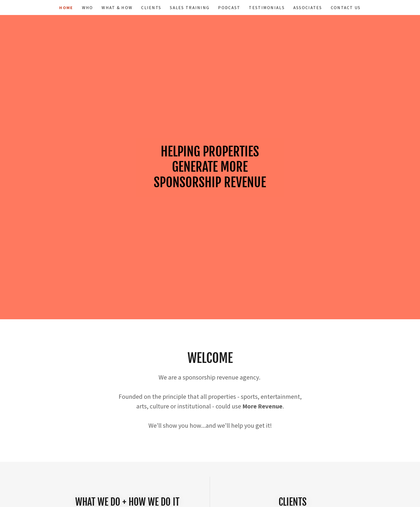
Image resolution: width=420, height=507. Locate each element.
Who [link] (88, 7)
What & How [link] (117, 7)
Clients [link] (151, 7)
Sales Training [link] (190, 7)
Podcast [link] (229, 7)
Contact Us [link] (346, 7)
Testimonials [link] (267, 7)
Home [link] (66, 7)
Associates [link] (308, 7)
